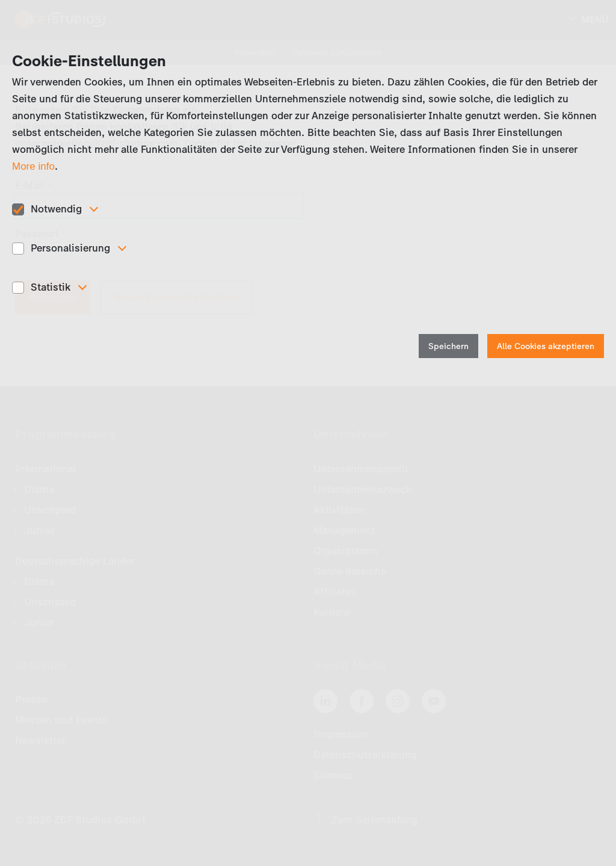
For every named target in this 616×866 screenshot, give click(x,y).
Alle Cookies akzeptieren (546, 346)
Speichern (448, 346)
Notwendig (56, 209)
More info (33, 166)
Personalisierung (70, 248)
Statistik (51, 287)
